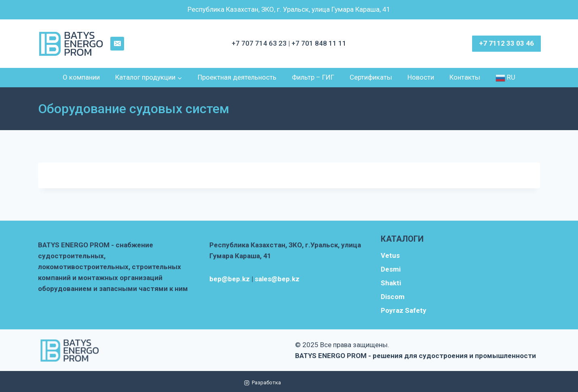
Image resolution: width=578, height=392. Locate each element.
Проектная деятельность (237, 77)
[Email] (117, 44)
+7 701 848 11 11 (319, 43)
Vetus (390, 255)
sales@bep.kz (277, 279)
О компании (81, 77)
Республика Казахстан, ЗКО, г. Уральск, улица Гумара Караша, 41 (289, 9)
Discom (393, 297)
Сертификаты (371, 77)
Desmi (391, 269)
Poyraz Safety (404, 310)
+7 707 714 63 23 (260, 43)
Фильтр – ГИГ (313, 77)
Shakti (391, 283)
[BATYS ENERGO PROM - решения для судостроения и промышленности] (71, 44)
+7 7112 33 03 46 (506, 43)
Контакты (465, 77)
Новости (421, 77)
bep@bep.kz (230, 279)
